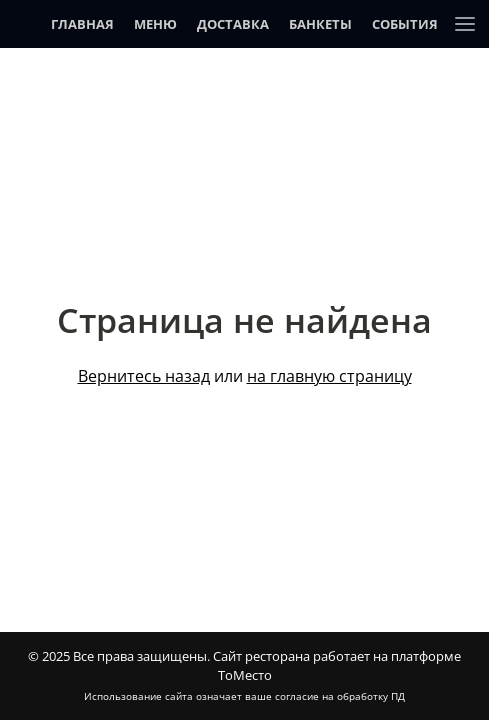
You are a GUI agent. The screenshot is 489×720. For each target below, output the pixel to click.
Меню (155, 24)
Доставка (233, 24)
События (405, 24)
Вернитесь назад (144, 376)
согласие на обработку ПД (340, 696)
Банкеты (320, 24)
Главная (82, 24)
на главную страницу (329, 376)
